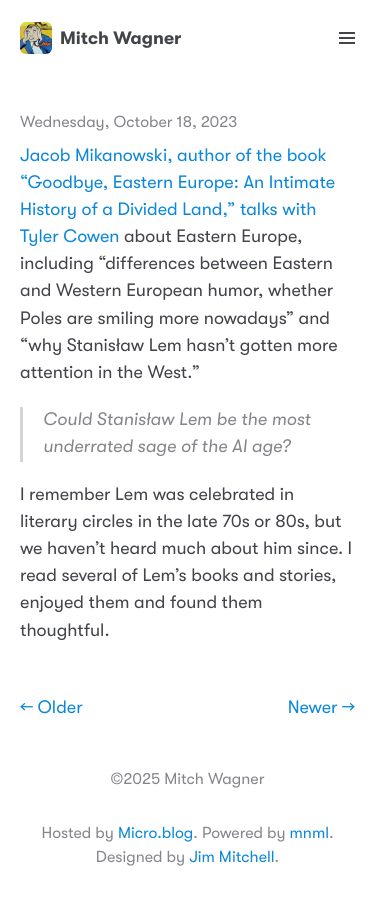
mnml (309, 833)
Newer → (321, 708)
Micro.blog (155, 833)
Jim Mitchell (231, 857)
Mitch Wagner (100, 38)
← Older (51, 708)
